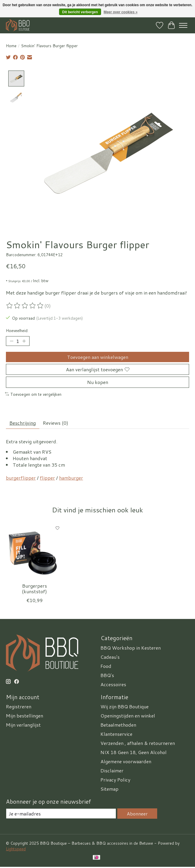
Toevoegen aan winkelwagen (98, 357)
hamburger (71, 477)
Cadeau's (110, 657)
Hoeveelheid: (17, 330)
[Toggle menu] (183, 25)
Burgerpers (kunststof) (34, 589)
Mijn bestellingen (25, 716)
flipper (47, 477)
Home (11, 46)
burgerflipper (21, 477)
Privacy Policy (115, 780)
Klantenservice (116, 734)
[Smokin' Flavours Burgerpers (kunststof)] (34, 551)
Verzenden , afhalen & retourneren (138, 743)
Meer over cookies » (121, 12)
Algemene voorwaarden (126, 761)
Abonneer (137, 814)
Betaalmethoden (118, 725)
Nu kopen (98, 382)
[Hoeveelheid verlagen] (12, 341)
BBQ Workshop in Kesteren (131, 647)
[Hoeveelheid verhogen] (24, 341)
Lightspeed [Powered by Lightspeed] (16, 849)
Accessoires (113, 684)
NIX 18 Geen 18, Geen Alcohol (134, 752)
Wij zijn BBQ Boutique (125, 706)
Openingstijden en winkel (128, 716)
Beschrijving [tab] (23, 423)
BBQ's (107, 675)
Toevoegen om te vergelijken (33, 394)
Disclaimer (112, 770)
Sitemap (109, 789)
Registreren (19, 706)
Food (106, 666)
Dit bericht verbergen (80, 12)
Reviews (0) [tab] (56, 423)
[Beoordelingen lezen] (25, 305)
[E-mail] (61, 814)
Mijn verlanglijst (23, 725)
